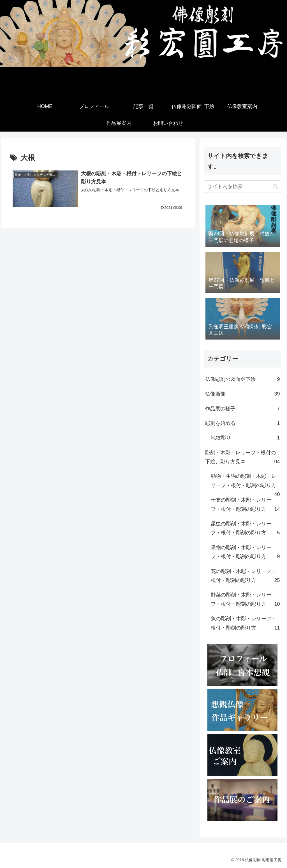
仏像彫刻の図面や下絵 (242, 379)
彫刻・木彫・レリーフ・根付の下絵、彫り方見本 (242, 458)
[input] (242, 187)
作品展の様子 (242, 409)
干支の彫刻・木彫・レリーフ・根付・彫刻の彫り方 (245, 505)
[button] (275, 187)
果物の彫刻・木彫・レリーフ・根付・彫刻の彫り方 (245, 553)
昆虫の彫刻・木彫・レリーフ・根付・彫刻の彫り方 (245, 529)
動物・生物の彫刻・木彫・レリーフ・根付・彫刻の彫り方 (245, 483)
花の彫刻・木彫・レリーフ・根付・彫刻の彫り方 (245, 577)
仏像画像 (242, 394)
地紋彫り (245, 438)
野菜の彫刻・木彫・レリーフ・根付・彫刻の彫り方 (245, 600)
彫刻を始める (242, 423)
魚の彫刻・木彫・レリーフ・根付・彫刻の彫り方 (245, 624)
